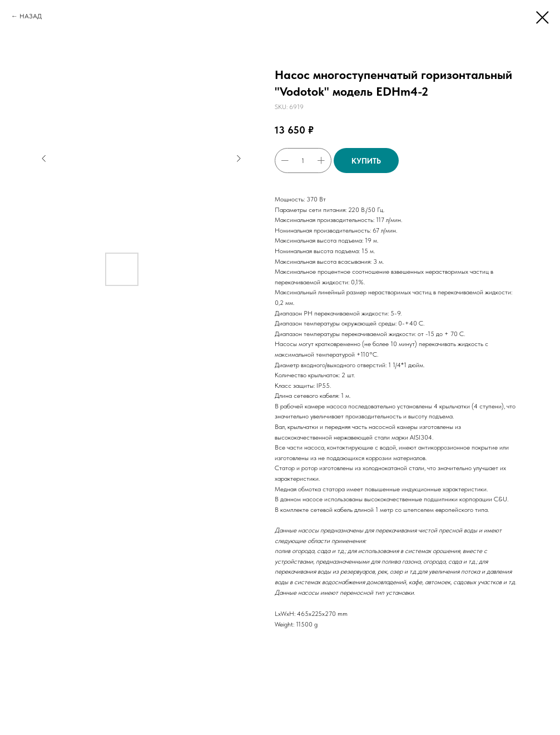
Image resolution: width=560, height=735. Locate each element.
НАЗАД (31, 16)
